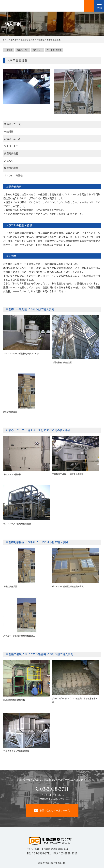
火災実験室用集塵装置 (62, 362)
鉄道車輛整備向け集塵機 (14, 700)
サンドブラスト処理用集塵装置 (17, 524)
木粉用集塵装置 (10, 412)
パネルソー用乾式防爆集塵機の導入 (19, 636)
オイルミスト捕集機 (12, 474)
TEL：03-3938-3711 (39, 853)
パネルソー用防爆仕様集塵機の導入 (68, 586)
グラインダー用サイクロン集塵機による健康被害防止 (75, 700)
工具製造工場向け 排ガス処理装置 (68, 474)
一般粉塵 (9, 50)
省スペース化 (23, 50)
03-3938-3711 (52, 789)
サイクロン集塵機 (54, 50)
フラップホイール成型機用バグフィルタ (21, 353)
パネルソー (37, 50)
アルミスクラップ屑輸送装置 (16, 751)
